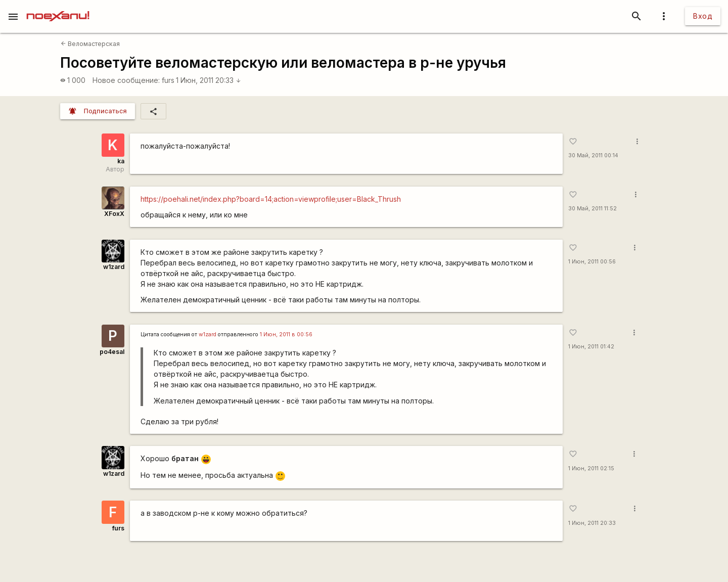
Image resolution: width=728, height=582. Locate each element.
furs (168, 80)
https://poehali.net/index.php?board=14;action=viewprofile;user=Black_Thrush (271, 199)
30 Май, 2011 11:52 (593, 209)
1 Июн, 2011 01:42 (591, 347)
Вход (703, 16)
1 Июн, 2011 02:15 (591, 468)
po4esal (112, 352)
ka (121, 161)
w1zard (114, 267)
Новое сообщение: (126, 80)
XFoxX (114, 214)
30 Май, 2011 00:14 (593, 155)
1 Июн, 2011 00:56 (592, 262)
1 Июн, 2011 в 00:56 (286, 334)
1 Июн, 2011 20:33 (209, 80)
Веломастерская (90, 44)
